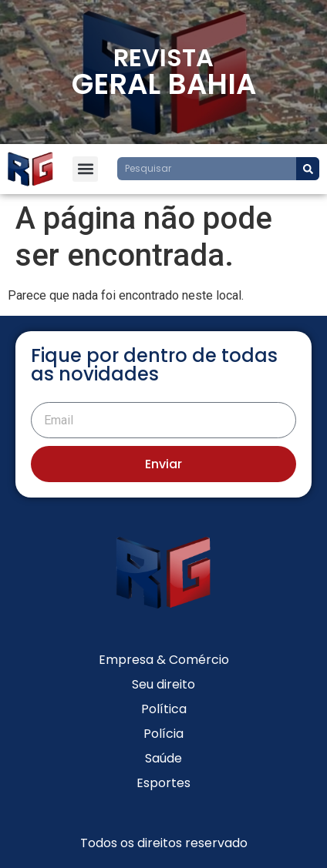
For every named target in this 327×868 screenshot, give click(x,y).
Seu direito (163, 684)
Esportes (163, 783)
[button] (85, 169)
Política (164, 709)
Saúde (163, 758)
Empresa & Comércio (164, 660)
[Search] (308, 169)
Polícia (163, 734)
